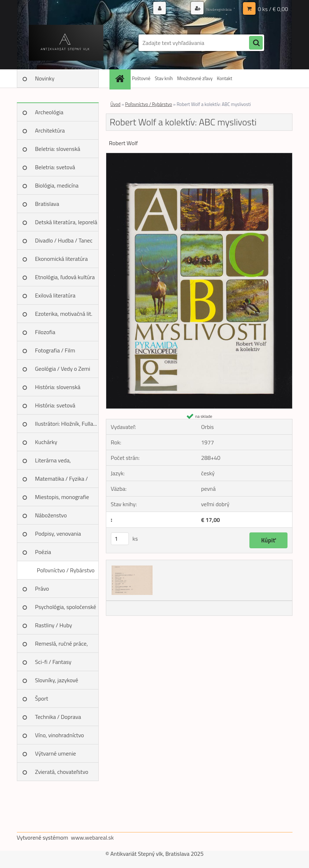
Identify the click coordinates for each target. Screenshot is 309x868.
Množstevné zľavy (195, 78)
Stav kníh (164, 78)
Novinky (45, 78)
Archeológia (49, 112)
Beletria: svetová (55, 167)
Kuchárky (46, 442)
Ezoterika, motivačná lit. (64, 314)
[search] (256, 43)
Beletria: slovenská (58, 149)
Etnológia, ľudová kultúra (65, 277)
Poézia (43, 552)
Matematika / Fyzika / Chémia (62, 481)
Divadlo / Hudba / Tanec (64, 240)
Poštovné (141, 78)
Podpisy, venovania (58, 534)
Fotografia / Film (55, 350)
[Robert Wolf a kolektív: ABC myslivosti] (199, 156)
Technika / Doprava (58, 717)
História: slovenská (58, 387)
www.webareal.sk (92, 837)
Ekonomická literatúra (62, 259)
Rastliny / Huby (54, 625)
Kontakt (224, 78)
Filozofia (45, 332)
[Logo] (66, 43)
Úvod (116, 104)
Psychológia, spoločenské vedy (66, 609)
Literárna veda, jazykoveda (53, 463)
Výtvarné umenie (56, 753)
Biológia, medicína (57, 185)
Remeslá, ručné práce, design (62, 646)
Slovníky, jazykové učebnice (57, 683)
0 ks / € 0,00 (273, 9)
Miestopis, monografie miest (62, 499)
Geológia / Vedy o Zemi (63, 369)
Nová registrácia (214, 9)
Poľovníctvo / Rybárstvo (65, 570)
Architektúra (50, 130)
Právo (42, 588)
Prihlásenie (166, 9)
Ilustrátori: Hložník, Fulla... (66, 424)
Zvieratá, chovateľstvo (62, 772)
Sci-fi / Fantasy (53, 662)
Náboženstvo (51, 515)
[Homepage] (121, 79)
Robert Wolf (124, 143)
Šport (42, 698)
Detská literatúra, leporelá (66, 222)
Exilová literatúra (55, 295)
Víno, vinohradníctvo (60, 735)
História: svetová (55, 405)
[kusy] (120, 539)
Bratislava (47, 204)
